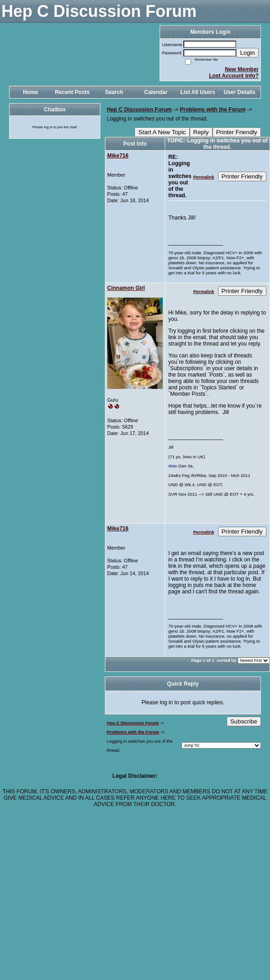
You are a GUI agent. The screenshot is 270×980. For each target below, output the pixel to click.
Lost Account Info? (234, 76)
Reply (201, 132)
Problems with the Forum (213, 110)
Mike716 (118, 156)
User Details (239, 92)
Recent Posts (72, 92)
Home (30, 92)
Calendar (156, 92)
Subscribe (244, 721)
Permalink (204, 177)
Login (247, 53)
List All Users (197, 92)
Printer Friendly (237, 132)
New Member (242, 69)
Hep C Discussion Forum (139, 110)
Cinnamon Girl (126, 288)
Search (114, 92)
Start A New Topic (162, 132)
